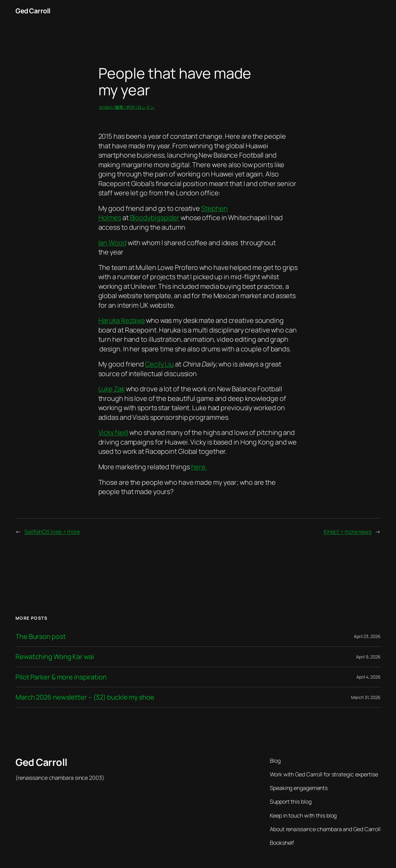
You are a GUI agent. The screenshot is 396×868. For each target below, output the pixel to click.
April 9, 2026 (368, 657)
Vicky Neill (113, 432)
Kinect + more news (348, 532)
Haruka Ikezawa (122, 320)
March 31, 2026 (366, 697)
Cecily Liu (159, 364)
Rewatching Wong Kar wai (55, 657)
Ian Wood (112, 243)
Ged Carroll (33, 11)
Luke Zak (112, 389)
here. (199, 467)
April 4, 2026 (368, 677)
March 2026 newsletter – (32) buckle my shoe (85, 697)
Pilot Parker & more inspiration (61, 677)
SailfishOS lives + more (52, 532)
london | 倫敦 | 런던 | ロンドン (127, 107)
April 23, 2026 (367, 636)
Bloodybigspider (155, 218)
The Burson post (41, 636)
